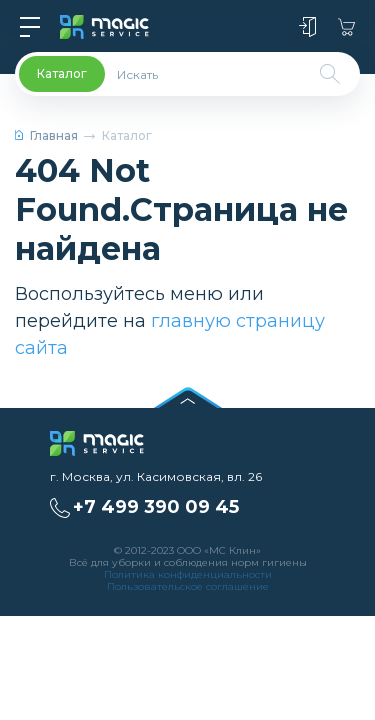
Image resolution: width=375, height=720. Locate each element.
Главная (46, 135)
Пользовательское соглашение (188, 586)
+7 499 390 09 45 (156, 507)
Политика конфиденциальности (188, 574)
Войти (307, 27)
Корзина (346, 27)
